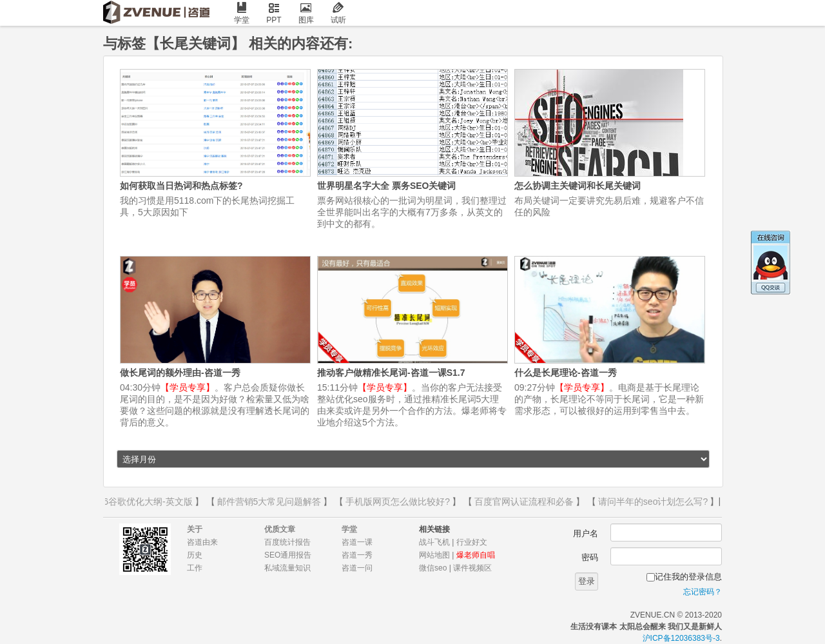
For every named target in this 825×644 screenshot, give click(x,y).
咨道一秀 (357, 555)
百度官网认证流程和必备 (525, 502)
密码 (590, 557)
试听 (338, 13)
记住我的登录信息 (688, 577)
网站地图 (434, 555)
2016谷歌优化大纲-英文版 (142, 502)
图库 (306, 13)
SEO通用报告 (288, 555)
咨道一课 (357, 542)
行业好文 (472, 542)
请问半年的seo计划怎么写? (654, 502)
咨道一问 (357, 568)
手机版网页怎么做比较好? (399, 502)
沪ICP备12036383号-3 (681, 638)
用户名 (586, 533)
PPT (274, 13)
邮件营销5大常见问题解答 (271, 502)
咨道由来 (202, 542)
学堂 (242, 13)
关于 (195, 529)
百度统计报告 (287, 542)
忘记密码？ (703, 592)
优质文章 (280, 529)
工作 (195, 568)
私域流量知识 (287, 568)
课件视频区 (472, 568)
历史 (195, 555)
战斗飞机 (434, 542)
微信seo (433, 568)
